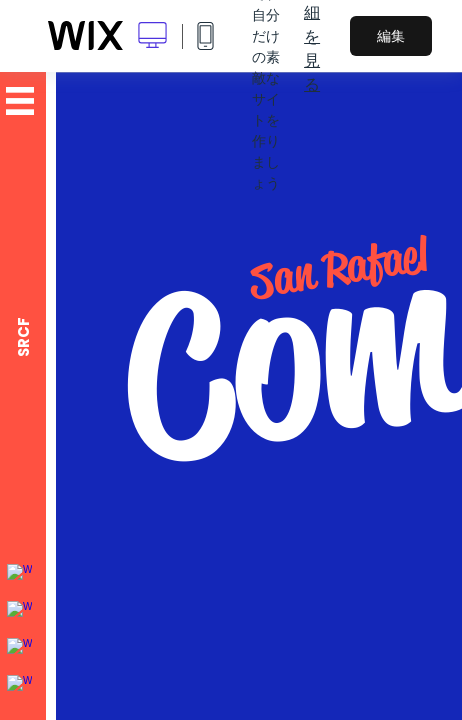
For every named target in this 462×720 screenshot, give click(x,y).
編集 (391, 36)
